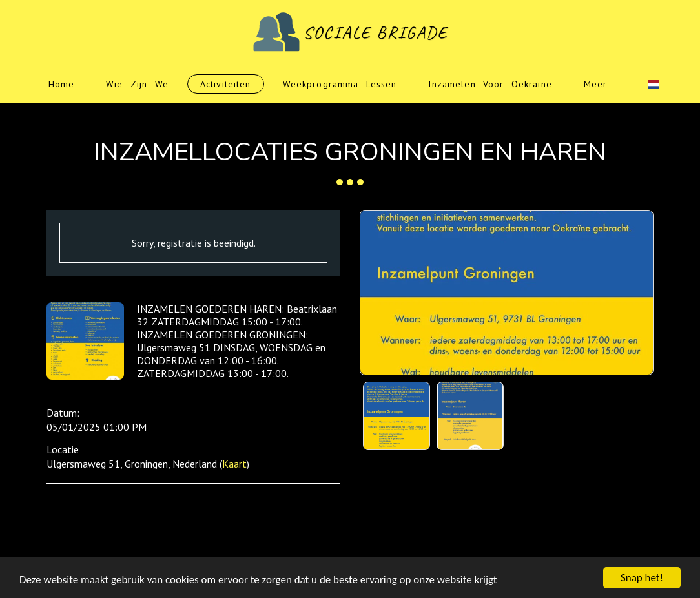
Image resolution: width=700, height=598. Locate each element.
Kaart (234, 464)
